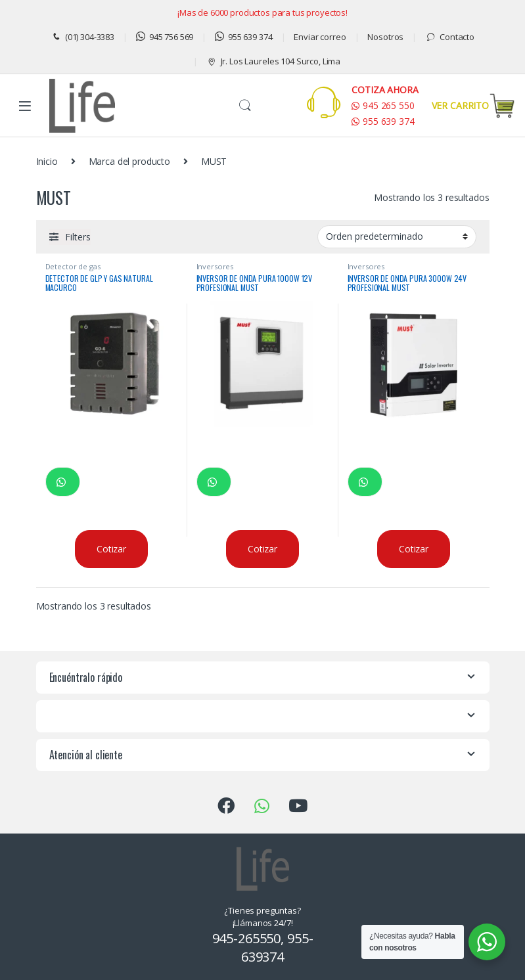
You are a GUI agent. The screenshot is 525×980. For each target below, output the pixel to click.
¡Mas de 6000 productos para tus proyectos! (262, 12)
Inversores (215, 266)
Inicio (47, 161)
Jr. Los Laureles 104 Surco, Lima (273, 61)
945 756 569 (165, 37)
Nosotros (385, 37)
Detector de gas (73, 266)
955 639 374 (243, 37)
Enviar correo (320, 37)
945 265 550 (383, 105)
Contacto (450, 37)
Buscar (245, 106)
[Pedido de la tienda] (397, 236)
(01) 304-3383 (82, 37)
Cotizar (111, 549)
